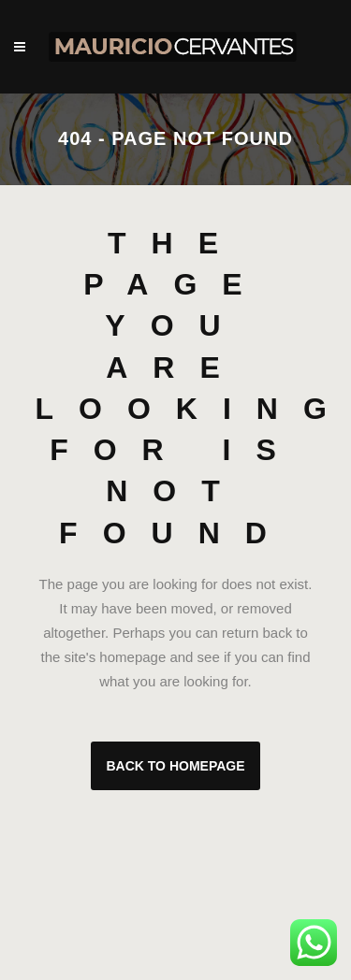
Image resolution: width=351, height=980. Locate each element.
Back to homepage (175, 766)
